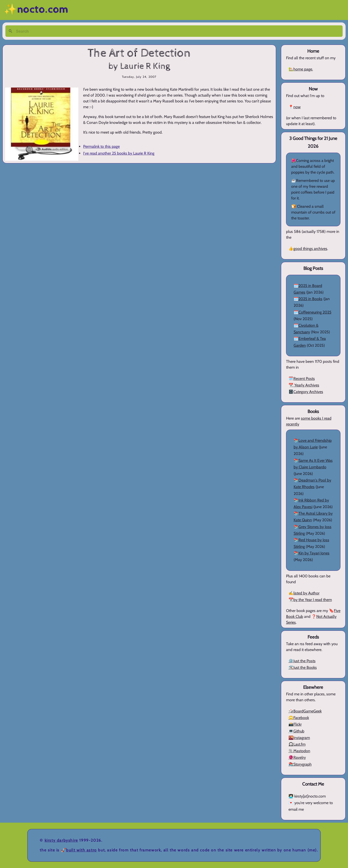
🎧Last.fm (297, 744)
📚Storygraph (300, 764)
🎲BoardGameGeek (305, 711)
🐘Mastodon (299, 751)
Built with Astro (81, 850)
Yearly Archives (306, 385)
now (297, 107)
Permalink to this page (101, 146)
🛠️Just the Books (303, 667)
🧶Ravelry (297, 757)
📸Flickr (295, 724)
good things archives (310, 249)
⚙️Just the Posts (302, 661)
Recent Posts (304, 379)
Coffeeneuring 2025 (315, 312)
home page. (303, 69)
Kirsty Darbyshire (61, 840)
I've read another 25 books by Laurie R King (119, 153)
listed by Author (306, 593)
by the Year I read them (313, 600)
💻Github (296, 731)
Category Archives (308, 392)
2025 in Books (310, 299)
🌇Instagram (299, 738)
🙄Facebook (299, 718)
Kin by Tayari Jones (314, 553)
